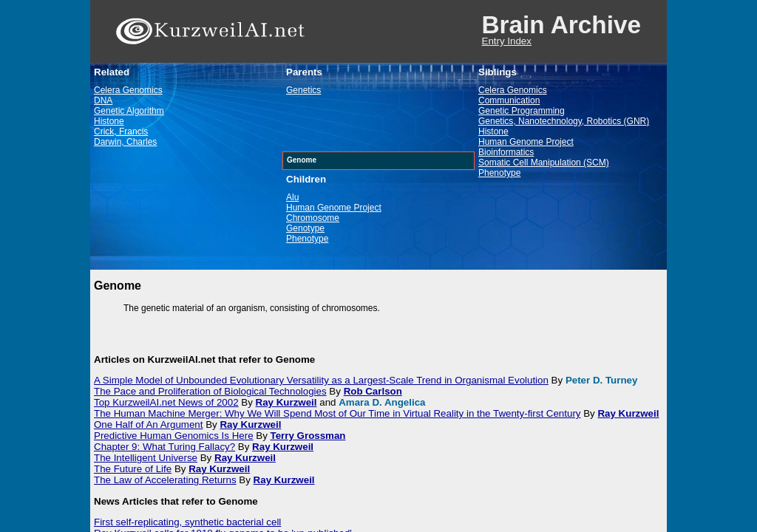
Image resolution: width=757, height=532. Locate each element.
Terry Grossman (308, 436)
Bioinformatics (506, 152)
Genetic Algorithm (129, 111)
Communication (509, 100)
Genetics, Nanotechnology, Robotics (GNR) (564, 121)
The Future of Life (133, 469)
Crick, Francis (121, 132)
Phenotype (307, 239)
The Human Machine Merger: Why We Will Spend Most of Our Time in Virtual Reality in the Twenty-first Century (337, 413)
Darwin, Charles (125, 142)
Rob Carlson (373, 391)
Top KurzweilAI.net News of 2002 (166, 402)
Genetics (303, 90)
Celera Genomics (128, 90)
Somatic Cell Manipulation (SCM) (544, 163)
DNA (103, 100)
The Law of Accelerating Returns (165, 480)
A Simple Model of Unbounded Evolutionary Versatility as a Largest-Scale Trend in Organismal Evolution (321, 380)
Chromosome (313, 218)
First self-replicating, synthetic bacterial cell (187, 522)
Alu (292, 197)
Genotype (305, 228)
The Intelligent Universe (146, 458)
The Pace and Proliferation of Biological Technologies (210, 391)
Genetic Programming (522, 111)
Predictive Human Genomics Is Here (174, 436)
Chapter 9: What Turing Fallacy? (164, 447)
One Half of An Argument (148, 424)
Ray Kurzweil (286, 402)
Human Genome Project (334, 208)
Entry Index (507, 41)
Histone (109, 121)
